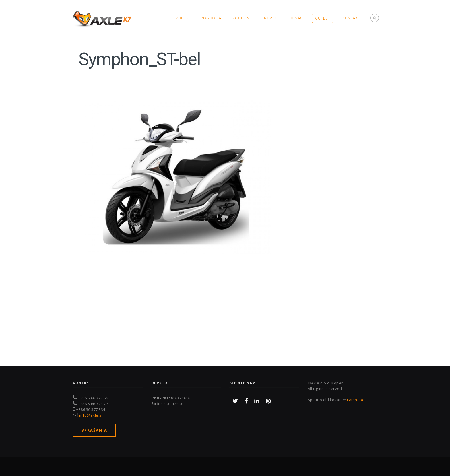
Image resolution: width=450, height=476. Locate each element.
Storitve (243, 18)
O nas (297, 18)
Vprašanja (94, 430)
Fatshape (356, 400)
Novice (271, 18)
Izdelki (182, 18)
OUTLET (323, 18)
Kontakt (351, 18)
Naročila (211, 18)
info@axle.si (91, 415)
